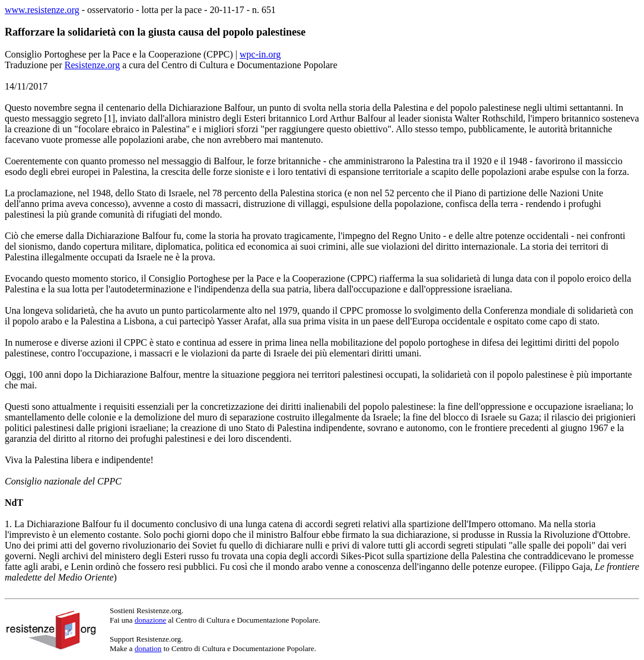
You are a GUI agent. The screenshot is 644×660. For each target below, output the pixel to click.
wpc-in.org (260, 54)
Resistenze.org (92, 65)
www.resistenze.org (42, 10)
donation (148, 648)
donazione (150, 620)
